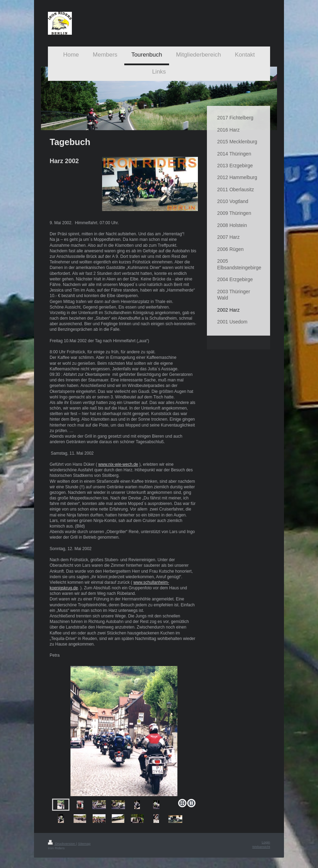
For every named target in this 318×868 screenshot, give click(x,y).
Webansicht (261, 847)
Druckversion (62, 844)
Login (266, 842)
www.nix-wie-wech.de (118, 464)
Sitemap (84, 844)
